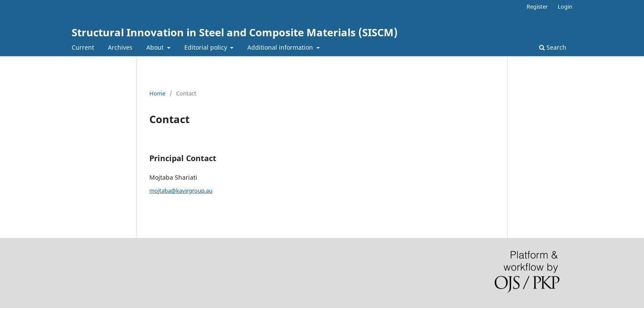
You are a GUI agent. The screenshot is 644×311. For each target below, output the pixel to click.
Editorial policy (207, 47)
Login (565, 6)
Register (537, 6)
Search (553, 47)
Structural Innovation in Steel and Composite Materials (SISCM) (235, 32)
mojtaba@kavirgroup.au (181, 190)
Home (157, 93)
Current (83, 47)
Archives (120, 47)
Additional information (281, 47)
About (156, 47)
